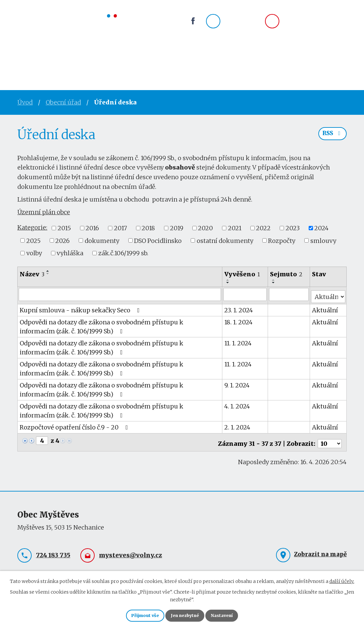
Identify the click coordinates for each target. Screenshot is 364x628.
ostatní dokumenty (225, 240)
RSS (331, 137)
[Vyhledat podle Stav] (328, 294)
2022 (263, 228)
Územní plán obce (44, 212)
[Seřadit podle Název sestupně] (48, 274)
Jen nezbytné (185, 615)
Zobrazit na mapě (320, 550)
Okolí (183, 62)
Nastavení (230, 615)
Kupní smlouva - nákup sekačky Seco (81, 308)
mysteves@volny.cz (315, 26)
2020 (205, 228)
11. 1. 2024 (238, 341)
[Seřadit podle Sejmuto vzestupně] (274, 280)
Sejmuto (286, 274)
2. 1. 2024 (238, 425)
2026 (62, 240)
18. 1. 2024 (239, 320)
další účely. (342, 579)
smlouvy (323, 240)
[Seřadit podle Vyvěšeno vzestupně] (228, 280)
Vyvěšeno (242, 274)
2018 (148, 228)
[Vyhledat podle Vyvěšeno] (245, 294)
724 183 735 (242, 26)
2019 (177, 228)
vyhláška (70, 253)
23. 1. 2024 (239, 308)
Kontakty (223, 62)
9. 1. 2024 (237, 383)
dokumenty (102, 240)
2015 (64, 228)
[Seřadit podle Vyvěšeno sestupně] (228, 283)
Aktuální (325, 308)
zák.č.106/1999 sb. (123, 253)
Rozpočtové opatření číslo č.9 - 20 (75, 425)
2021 (235, 228)
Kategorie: (32, 227)
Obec (114, 62)
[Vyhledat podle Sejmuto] (289, 294)
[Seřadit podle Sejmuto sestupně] (274, 283)
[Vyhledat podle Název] (120, 294)
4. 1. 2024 (237, 404)
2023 (293, 228)
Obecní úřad (71, 62)
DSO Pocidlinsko (158, 240)
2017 (120, 228)
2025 (33, 240)
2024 (321, 228)
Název (32, 274)
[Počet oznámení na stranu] (330, 439)
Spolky (148, 62)
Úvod (27, 62)
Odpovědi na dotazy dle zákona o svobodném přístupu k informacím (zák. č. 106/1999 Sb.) (120, 324)
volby (34, 253)
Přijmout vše (137, 615)
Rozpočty (282, 240)
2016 (92, 228)
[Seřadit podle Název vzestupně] (48, 271)
